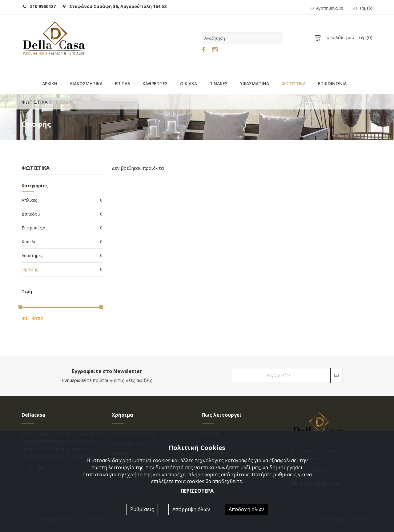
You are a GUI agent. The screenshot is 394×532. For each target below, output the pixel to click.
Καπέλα (62, 242)
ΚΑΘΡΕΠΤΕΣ (155, 83)
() (326, 8)
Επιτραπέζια (62, 228)
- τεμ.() (344, 37)
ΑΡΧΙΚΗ (50, 83)
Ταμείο (363, 8)
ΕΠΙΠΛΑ (123, 83)
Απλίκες (62, 200)
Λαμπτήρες (62, 256)
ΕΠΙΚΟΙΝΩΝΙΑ (332, 83)
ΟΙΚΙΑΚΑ (189, 83)
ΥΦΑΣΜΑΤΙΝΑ (255, 83)
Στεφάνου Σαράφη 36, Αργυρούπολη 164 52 (115, 6)
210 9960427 (39, 6)
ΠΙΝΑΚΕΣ (219, 83)
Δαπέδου (62, 214)
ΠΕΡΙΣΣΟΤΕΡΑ (197, 491)
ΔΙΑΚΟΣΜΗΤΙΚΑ (86, 83)
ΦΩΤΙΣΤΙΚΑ (293, 83)
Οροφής (62, 269)
